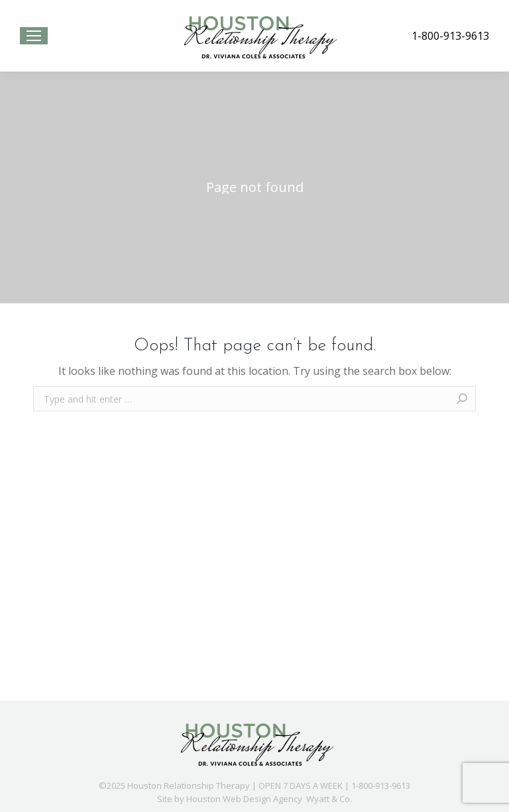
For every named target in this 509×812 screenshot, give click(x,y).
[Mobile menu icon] (34, 36)
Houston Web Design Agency (244, 799)
